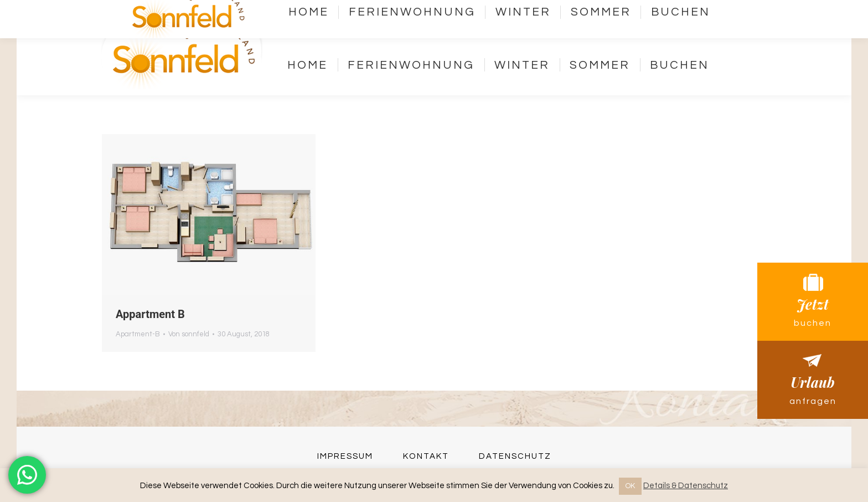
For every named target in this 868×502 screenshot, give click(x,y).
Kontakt (592, 18)
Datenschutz (515, 456)
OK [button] (630, 486)
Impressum (345, 456)
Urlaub (813, 380)
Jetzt (813, 302)
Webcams (679, 18)
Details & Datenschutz (686, 486)
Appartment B (150, 314)
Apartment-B (138, 334)
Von (189, 334)
